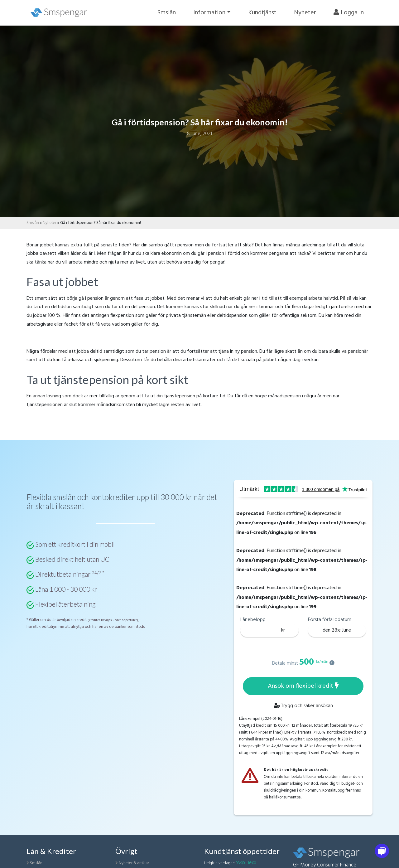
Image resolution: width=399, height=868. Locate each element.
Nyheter (305, 13)
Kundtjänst (262, 13)
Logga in (349, 13)
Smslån (167, 13)
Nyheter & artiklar (134, 863)
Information (209, 13)
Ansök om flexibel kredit (303, 686)
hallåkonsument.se (285, 797)
